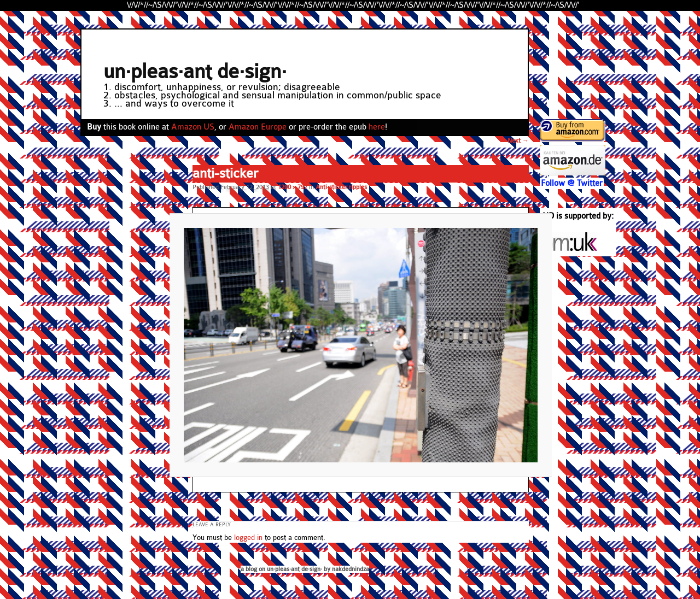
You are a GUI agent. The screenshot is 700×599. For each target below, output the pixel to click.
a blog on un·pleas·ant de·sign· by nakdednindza (305, 569)
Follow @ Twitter (572, 183)
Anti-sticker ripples (341, 187)
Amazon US (193, 127)
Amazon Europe (258, 127)
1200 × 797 (293, 187)
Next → (518, 141)
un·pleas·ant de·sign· (195, 72)
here (377, 127)
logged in (248, 538)
